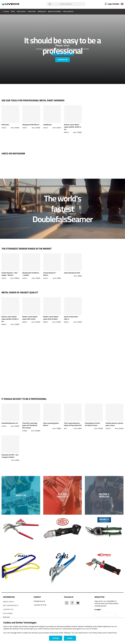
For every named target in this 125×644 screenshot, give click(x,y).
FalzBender (47, 125)
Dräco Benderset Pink (72, 273)
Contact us (62, 60)
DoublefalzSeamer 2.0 (10, 423)
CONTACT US (8, 610)
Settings (56, 638)
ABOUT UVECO (9, 602)
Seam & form (21, 12)
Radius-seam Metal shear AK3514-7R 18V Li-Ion (73, 127)
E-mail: (98, 610)
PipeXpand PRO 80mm (31, 125)
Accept (70, 638)
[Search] (66, 4)
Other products (68, 12)
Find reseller (8, 613)
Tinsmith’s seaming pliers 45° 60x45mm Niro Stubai (30, 426)
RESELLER (6, 617)
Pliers (13, 12)
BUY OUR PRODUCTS (11, 606)
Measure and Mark (54, 12)
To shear (6, 12)
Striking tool (42, 12)
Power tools (32, 12)
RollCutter (5, 125)
